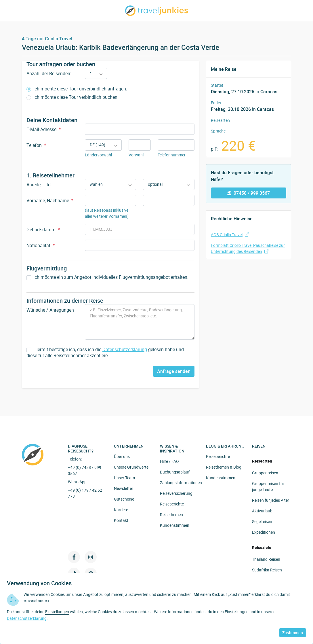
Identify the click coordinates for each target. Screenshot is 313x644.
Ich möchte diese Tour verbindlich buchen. (72, 97)
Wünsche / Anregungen (50, 310)
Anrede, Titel (39, 185)
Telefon (36, 145)
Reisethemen (171, 515)
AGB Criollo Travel (230, 235)
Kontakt (121, 520)
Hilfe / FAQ (169, 461)
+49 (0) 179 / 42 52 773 (85, 493)
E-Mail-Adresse (44, 129)
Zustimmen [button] (293, 633)
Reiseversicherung (176, 493)
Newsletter (124, 488)
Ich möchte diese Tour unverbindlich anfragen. (77, 89)
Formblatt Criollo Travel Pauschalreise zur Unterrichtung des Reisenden (248, 248)
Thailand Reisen (266, 559)
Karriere (121, 510)
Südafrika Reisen (267, 570)
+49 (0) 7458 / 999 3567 (85, 470)
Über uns (122, 456)
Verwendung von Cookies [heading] (39, 583)
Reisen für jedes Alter (271, 500)
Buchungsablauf (175, 472)
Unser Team (124, 478)
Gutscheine (124, 499)
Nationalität (41, 245)
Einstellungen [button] (57, 612)
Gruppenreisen (265, 473)
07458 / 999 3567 (249, 193)
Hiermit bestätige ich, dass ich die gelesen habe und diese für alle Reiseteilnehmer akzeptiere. (105, 353)
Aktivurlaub (262, 511)
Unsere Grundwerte (131, 467)
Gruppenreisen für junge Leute (268, 486)
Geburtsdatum (43, 230)
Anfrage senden (174, 371)
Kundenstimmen (175, 525)
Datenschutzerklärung (125, 349)
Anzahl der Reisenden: (49, 73)
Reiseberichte (172, 504)
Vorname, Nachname (50, 200)
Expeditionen (264, 532)
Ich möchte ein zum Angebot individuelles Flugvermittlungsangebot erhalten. (107, 277)
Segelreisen (262, 521)
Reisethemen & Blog (224, 467)
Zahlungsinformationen (181, 483)
